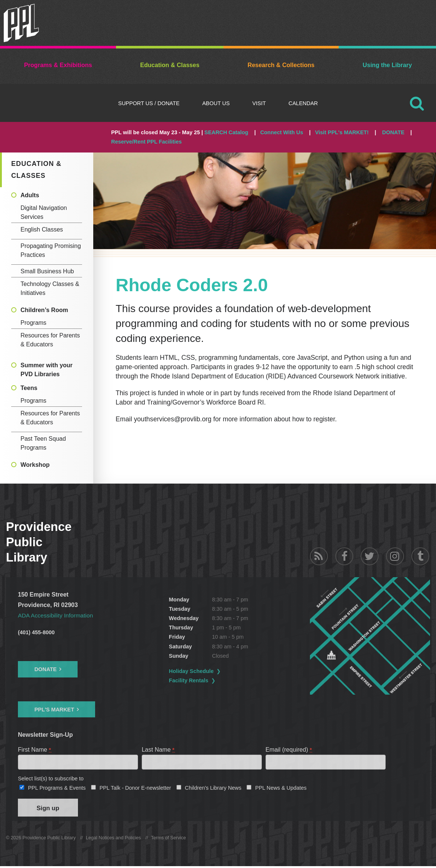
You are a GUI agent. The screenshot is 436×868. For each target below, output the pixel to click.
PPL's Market (54, 709)
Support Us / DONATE (149, 103)
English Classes (42, 229)
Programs (33, 323)
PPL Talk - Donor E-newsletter (135, 789)
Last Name (159, 749)
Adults (30, 195)
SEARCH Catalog (226, 132)
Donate (46, 669)
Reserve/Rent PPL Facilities (146, 142)
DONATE (393, 132)
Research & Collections (281, 65)
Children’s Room (44, 310)
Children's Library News (213, 789)
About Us (216, 103)
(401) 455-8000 (36, 632)
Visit (259, 103)
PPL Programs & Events (57, 789)
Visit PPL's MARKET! (342, 132)
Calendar (303, 103)
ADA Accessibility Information (57, 615)
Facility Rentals (189, 680)
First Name (35, 749)
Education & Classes (170, 65)
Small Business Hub (47, 271)
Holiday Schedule (191, 671)
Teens (29, 388)
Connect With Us (282, 132)
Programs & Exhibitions (58, 65)
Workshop (35, 465)
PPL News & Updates (281, 789)
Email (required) (289, 749)
